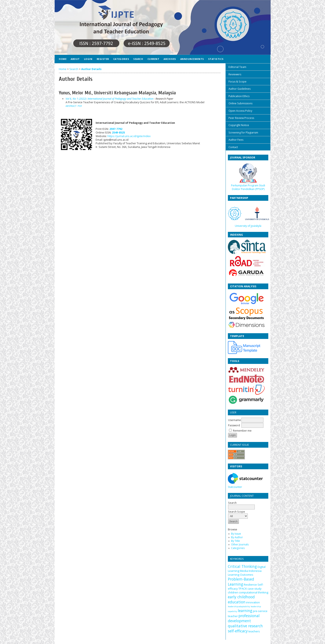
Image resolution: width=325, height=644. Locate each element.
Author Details (91, 69)
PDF (80, 106)
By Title (235, 541)
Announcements (192, 59)
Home (63, 59)
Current (154, 59)
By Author (237, 537)
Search (138, 59)
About (75, 59)
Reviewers (235, 74)
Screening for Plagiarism (243, 133)
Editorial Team (237, 67)
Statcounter (235, 487)
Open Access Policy (240, 111)
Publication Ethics (239, 96)
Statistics (216, 59)
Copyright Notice (239, 125)
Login (88, 59)
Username (235, 420)
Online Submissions (240, 103)
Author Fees (236, 140)
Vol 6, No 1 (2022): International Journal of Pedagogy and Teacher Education (109, 99)
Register (103, 59)
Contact (233, 147)
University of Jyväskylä (248, 226)
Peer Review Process (241, 118)
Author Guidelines (240, 89)
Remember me (242, 431)
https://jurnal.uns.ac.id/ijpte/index (129, 136)
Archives (170, 59)
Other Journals (240, 544)
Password (234, 425)
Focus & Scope (238, 82)
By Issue (236, 534)
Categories (238, 548)
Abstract (71, 106)
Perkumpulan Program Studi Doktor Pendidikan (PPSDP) (248, 187)
